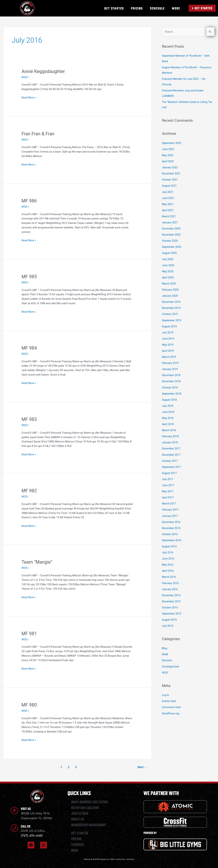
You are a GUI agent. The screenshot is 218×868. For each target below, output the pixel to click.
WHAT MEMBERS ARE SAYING (89, 802)
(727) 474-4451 (32, 836)
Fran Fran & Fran (38, 134)
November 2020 (171, 233)
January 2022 (170, 167)
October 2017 (170, 457)
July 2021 (168, 191)
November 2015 (171, 596)
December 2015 (171, 590)
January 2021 (170, 221)
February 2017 (171, 506)
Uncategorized (171, 661)
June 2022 (168, 149)
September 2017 (172, 463)
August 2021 (170, 185)
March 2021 (169, 215)
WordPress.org (171, 707)
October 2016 (170, 530)
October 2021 (170, 179)
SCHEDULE (157, 8)
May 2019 (168, 342)
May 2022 (168, 155)
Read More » (29, 97)
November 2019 (171, 306)
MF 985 (29, 277)
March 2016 (169, 572)
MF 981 (29, 634)
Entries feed (169, 695)
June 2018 (168, 409)
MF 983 (29, 419)
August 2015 (170, 614)
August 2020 (170, 251)
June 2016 (168, 554)
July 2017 (168, 475)
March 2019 (169, 354)
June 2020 (168, 264)
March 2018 (169, 427)
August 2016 (170, 542)
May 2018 (168, 415)
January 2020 (170, 294)
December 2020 (171, 227)
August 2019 (170, 324)
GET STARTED (114, 8)
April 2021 (168, 209)
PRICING (137, 8)
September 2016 (172, 536)
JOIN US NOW (80, 814)
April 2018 (168, 421)
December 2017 (171, 445)
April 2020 (168, 276)
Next (142, 767)
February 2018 (171, 433)
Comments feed (172, 701)
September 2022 (172, 143)
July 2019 (168, 330)
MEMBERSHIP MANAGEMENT (89, 825)
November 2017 (171, 451)
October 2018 (170, 385)
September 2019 (172, 318)
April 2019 (168, 348)
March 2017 (169, 499)
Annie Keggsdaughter (44, 71)
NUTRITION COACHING (85, 808)
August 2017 (170, 469)
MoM (165, 649)
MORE (176, 8)
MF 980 (29, 705)
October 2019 (170, 312)
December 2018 (171, 372)
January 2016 (170, 584)
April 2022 (168, 161)
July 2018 (168, 403)
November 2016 (171, 524)
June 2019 (168, 336)
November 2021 (171, 173)
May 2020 (168, 270)
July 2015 (168, 620)
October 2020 (170, 239)
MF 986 (29, 201)
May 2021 (168, 203)
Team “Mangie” (37, 562)
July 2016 (168, 548)
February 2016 (171, 578)
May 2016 (168, 560)
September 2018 (172, 391)
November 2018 (171, 378)
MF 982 (29, 491)
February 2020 (171, 288)
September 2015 (172, 608)
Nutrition (167, 655)
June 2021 (168, 197)
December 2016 (171, 518)
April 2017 (168, 493)
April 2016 (168, 566)
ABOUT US (78, 819)
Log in (166, 689)
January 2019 (170, 366)
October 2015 (170, 602)
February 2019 (171, 360)
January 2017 (170, 512)
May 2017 (168, 487)
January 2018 (170, 439)
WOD (24, 77)
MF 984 (29, 348)
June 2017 (168, 481)
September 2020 (172, 245)
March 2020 (169, 282)
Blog (165, 643)
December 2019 (171, 300)
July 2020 (168, 257)
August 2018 (170, 397)
